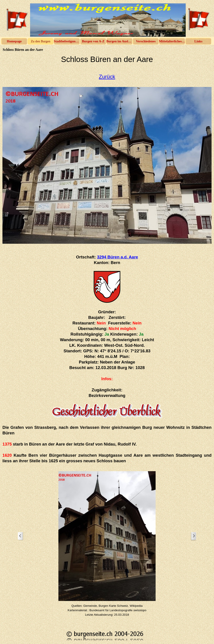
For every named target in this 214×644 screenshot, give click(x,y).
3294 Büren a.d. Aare (117, 257)
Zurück (107, 77)
